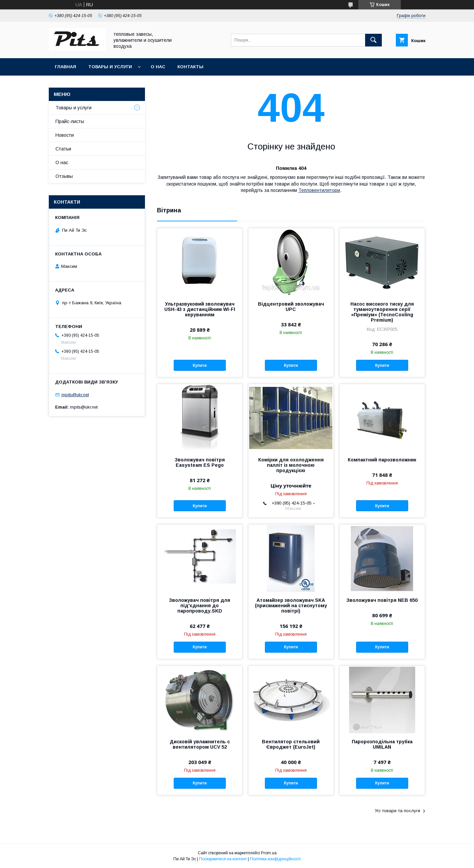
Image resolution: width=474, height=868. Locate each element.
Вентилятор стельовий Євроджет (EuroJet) (291, 744)
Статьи (63, 149)
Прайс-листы (70, 121)
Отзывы (64, 176)
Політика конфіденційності (275, 859)
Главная (65, 67)
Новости (65, 135)
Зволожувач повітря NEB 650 (382, 600)
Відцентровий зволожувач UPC (291, 307)
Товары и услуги (110, 67)
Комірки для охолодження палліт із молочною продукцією (291, 465)
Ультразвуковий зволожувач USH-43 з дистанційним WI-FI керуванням (200, 309)
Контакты (190, 67)
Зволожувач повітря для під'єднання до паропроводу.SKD (200, 606)
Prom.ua (269, 853)
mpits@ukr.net (75, 395)
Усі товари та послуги (398, 811)
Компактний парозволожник (382, 460)
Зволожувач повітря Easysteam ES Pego (200, 462)
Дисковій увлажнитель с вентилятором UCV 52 (200, 744)
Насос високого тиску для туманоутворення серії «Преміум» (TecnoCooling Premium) (382, 312)
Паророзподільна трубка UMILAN (382, 744)
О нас (158, 67)
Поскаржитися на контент (223, 859)
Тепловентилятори (319, 190)
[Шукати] (373, 40)
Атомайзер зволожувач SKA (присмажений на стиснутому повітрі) (291, 606)
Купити (200, 365)
